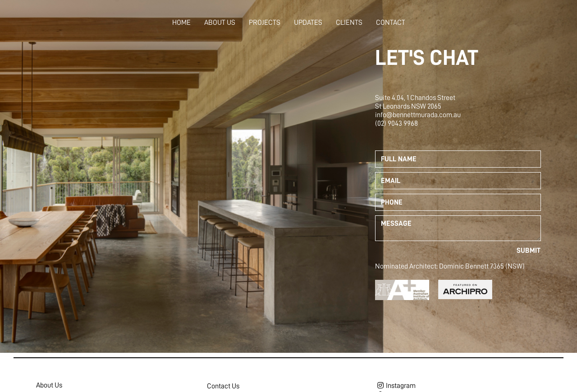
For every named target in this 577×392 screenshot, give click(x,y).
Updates (308, 23)
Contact (391, 23)
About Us (220, 23)
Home (181, 23)
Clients (349, 23)
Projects (265, 23)
